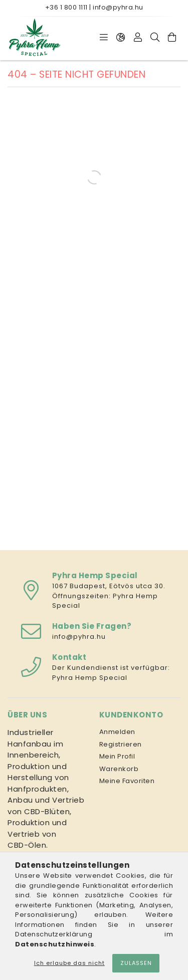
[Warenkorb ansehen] (172, 38)
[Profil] (138, 38)
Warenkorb (119, 769)
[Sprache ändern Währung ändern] (121, 38)
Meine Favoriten (127, 781)
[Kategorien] (104, 38)
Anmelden (117, 732)
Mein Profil (117, 756)
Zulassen (136, 963)
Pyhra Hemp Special (90, 678)
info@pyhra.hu (118, 7)
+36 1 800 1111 (66, 7)
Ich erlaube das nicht (69, 963)
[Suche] (155, 38)
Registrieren (121, 744)
